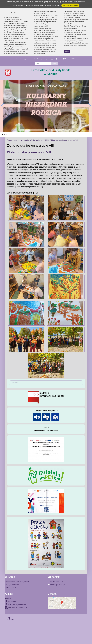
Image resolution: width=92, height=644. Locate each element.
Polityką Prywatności (60, 2)
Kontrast (59, 59)
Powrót (15, 383)
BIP (8, 599)
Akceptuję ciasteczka (70, 5)
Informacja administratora (70, 59)
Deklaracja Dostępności (17, 608)
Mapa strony (29, 59)
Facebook (11, 601)
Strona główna (19, 59)
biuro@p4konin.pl (56, 585)
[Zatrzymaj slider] (46, 130)
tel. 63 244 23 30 (56, 582)
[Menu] (46, 135)
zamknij (67, 51)
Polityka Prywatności (15, 604)
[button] (3, 106)
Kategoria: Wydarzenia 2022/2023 (35, 140)
